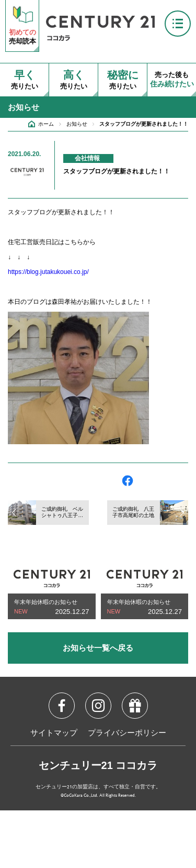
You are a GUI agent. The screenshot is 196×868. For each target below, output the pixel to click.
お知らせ (77, 124)
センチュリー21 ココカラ (98, 765)
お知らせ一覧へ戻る (98, 648)
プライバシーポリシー (127, 733)
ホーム (46, 124)
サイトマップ (54, 733)
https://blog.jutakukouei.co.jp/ (48, 272)
